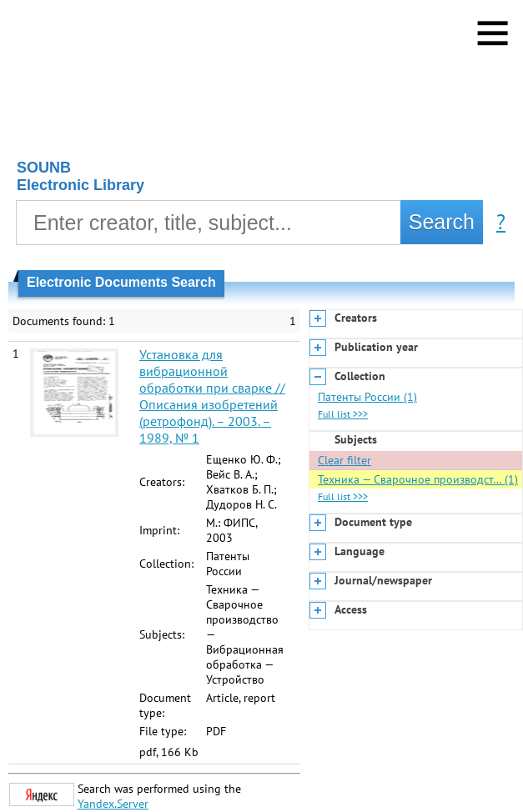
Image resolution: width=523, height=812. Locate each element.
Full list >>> (343, 414)
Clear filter (344, 460)
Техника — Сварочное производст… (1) (418, 479)
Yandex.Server (113, 804)
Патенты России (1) (367, 397)
